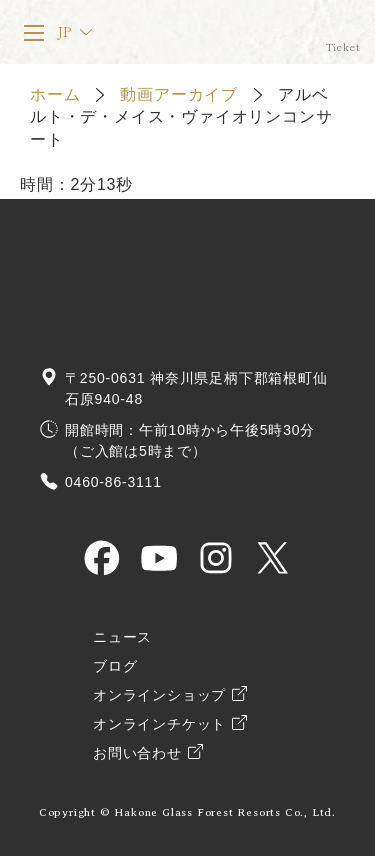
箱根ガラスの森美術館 (199, 32)
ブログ (115, 666)
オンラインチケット (343, 32)
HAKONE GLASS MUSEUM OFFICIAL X (273, 558)
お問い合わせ (137, 753)
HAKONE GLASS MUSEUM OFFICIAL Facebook (102, 558)
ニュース (122, 637)
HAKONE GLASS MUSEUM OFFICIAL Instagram (216, 558)
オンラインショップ (159, 695)
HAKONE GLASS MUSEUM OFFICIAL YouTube (159, 558)
